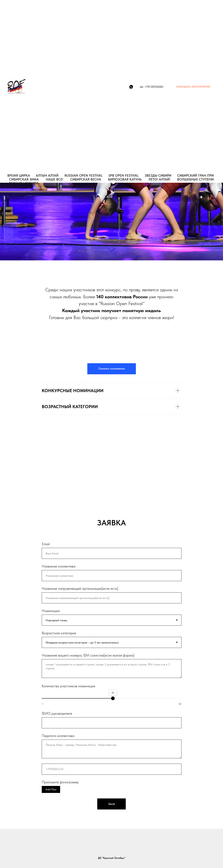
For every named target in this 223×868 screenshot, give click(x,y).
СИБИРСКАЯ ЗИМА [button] (24, 179)
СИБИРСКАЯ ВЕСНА (86, 179)
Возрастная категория (59, 633)
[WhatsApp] (131, 87)
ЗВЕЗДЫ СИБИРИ (158, 175)
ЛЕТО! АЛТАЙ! (159, 179)
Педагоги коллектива (58, 736)
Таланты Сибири (24, 183)
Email (46, 544)
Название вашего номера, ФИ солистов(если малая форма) (88, 655)
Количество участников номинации (68, 686)
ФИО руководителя (57, 713)
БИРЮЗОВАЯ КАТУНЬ (125, 179)
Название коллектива (59, 566)
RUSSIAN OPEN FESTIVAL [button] (84, 175)
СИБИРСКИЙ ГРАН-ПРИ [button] (196, 175)
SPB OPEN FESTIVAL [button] (124, 175)
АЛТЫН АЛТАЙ (47, 175)
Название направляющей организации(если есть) (80, 588)
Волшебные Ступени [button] (196, 179)
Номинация (51, 611)
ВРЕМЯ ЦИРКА (19, 175)
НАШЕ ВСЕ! (55, 179)
